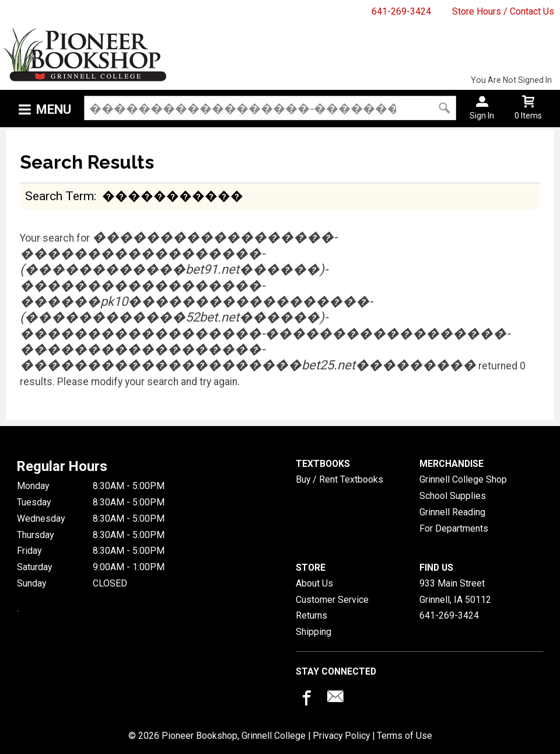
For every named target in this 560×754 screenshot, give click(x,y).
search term (60, 196)
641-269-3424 (401, 11)
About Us (314, 583)
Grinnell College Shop (463, 479)
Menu (54, 109)
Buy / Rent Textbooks (339, 479)
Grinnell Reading (452, 512)
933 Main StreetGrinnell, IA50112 (455, 591)
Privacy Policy (341, 736)
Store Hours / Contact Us (503, 11)
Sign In (482, 116)
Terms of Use (405, 736)
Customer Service (332, 600)
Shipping (314, 632)
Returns (311, 615)
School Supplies (453, 496)
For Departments (454, 528)
